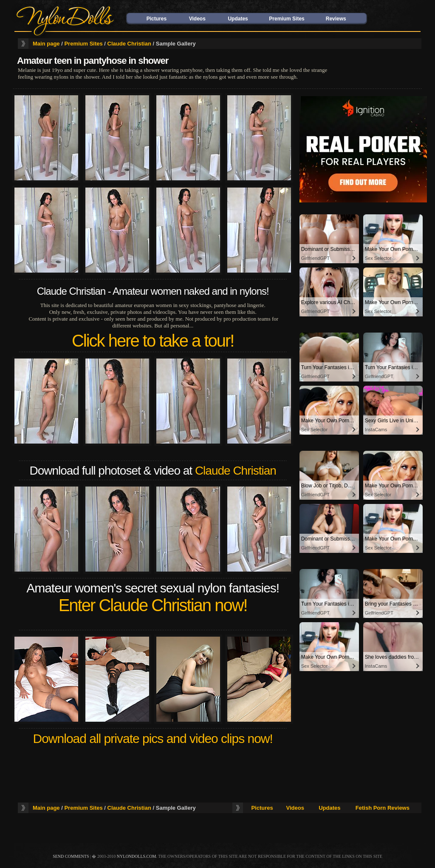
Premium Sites (287, 19)
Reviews (336, 19)
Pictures (157, 19)
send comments (71, 856)
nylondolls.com (137, 856)
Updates (238, 19)
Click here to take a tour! (153, 341)
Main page (46, 44)
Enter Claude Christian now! (153, 605)
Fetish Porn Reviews (383, 808)
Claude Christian (129, 44)
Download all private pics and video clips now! (153, 739)
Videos (197, 19)
